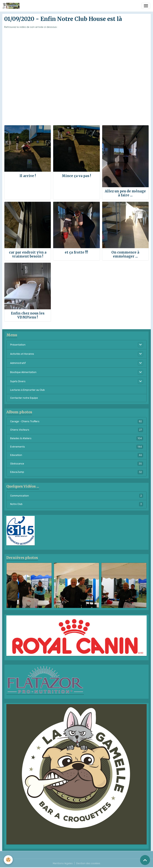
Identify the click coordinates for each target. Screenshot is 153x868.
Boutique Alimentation (23, 372)
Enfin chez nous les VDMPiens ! (28, 315)
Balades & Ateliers (77, 438)
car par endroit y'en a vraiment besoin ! (28, 254)
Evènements (77, 447)
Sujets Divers (18, 381)
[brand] (12, 6)
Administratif (18, 363)
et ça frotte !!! (76, 252)
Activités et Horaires (22, 354)
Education (77, 455)
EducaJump (77, 472)
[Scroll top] (145, 860)
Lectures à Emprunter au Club (27, 390)
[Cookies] (8, 860)
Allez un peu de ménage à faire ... (125, 193)
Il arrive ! (28, 176)
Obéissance (77, 464)
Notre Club (77, 504)
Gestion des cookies (88, 863)
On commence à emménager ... (125, 254)
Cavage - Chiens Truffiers (77, 421)
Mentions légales (63, 863)
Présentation (18, 345)
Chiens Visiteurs (77, 430)
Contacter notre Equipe (24, 398)
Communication (77, 496)
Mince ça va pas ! (76, 176)
